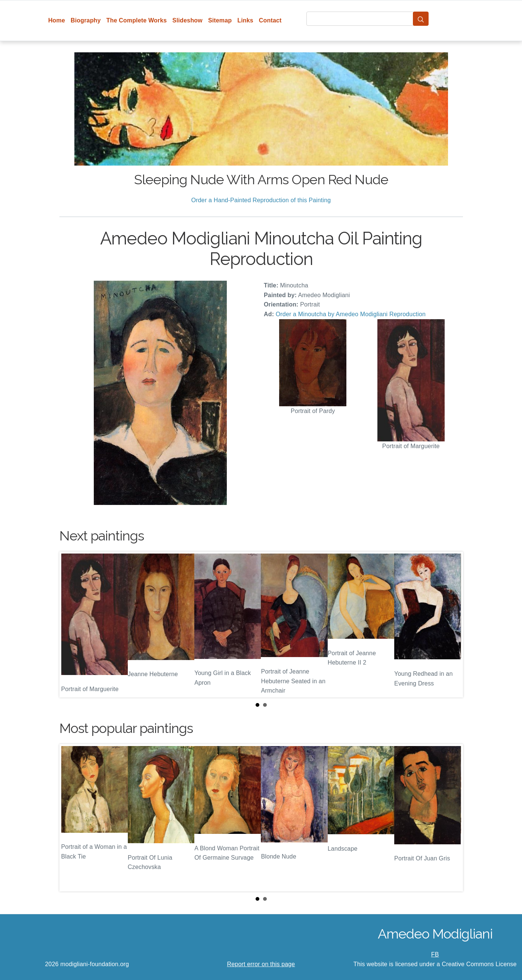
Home (57, 20)
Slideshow (187, 20)
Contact (270, 20)
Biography (86, 20)
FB (435, 954)
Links (245, 20)
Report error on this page (261, 964)
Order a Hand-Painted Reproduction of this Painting (261, 200)
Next (451, 625)
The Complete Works (137, 20)
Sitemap (220, 20)
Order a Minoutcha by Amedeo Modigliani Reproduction (351, 314)
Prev (71, 625)
